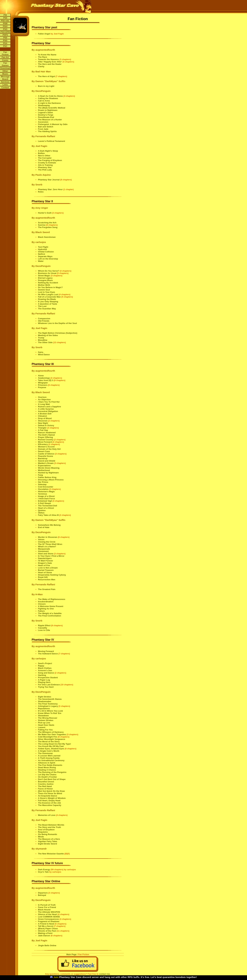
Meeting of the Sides (48, 335)
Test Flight (43, 247)
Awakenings (44, 378)
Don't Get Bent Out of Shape (52, 779)
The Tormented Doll (47, 506)
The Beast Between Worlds (51, 825)
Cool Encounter (46, 487)
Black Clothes (45, 668)
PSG (5, 40)
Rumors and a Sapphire (49, 407)
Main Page (71, 954)
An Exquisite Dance (47, 796)
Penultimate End (46, 117)
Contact (5, 88)
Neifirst (42, 254)
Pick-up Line (44, 723)
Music (5, 74)
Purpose (42, 387)
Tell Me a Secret (46, 926)
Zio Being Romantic (48, 834)
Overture (42, 397)
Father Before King (47, 477)
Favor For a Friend (47, 907)
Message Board (5, 78)
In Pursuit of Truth (47, 905)
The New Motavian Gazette (51, 854)
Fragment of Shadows (49, 921)
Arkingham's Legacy (48, 706)
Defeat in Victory (46, 425)
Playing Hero (44, 682)
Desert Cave (44, 451)
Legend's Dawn (45, 113)
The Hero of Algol (46, 76)
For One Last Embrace (49, 685)
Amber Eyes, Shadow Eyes (51, 749)
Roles (41, 192)
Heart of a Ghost (46, 508)
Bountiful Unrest (46, 782)
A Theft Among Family (49, 758)
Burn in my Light (46, 86)
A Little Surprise (46, 409)
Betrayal (42, 895)
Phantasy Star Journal (49, 180)
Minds (41, 837)
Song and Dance (46, 673)
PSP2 (5, 35)
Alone (41, 376)
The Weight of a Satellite (50, 613)
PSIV (5, 26)
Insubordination (46, 602)
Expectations (44, 466)
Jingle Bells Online (47, 945)
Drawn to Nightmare (48, 110)
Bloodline (43, 340)
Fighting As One (46, 609)
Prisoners (43, 385)
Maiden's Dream (46, 463)
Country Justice (46, 784)
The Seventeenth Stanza (50, 699)
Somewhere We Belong (49, 525)
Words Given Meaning (49, 468)
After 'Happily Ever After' (50, 62)
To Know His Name (47, 55)
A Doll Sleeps (45, 503)
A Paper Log (44, 680)
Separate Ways (45, 256)
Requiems (43, 832)
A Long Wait (44, 404)
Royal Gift (43, 577)
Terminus (43, 494)
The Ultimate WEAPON (49, 912)
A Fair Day (43, 430)
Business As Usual (47, 273)
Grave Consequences (48, 919)
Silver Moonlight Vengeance (52, 739)
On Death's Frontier (47, 777)
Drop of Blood (45, 418)
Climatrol (42, 416)
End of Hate (44, 527)
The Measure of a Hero (49, 839)
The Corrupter (45, 158)
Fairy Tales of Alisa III (48, 515)
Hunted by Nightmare (48, 473)
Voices (41, 539)
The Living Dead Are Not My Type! (54, 744)
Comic (5, 60)
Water (41, 261)
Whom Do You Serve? (49, 271)
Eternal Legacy (45, 278)
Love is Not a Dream (48, 568)
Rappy (41, 666)
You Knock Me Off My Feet (51, 746)
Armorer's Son (45, 670)
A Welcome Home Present (51, 606)
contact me (105, 974)
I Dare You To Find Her (49, 402)
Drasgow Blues (45, 280)
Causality (43, 628)
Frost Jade (43, 129)
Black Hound (44, 910)
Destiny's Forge (46, 115)
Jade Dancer (44, 936)
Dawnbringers (45, 558)
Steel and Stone (46, 554)
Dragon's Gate (45, 563)
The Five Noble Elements (50, 765)
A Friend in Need (46, 924)
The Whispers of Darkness (51, 732)
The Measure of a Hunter (50, 120)
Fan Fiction (5, 53)
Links (5, 85)
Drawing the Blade (47, 299)
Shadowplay (44, 105)
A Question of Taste (47, 304)
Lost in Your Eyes (47, 292)
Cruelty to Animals (47, 163)
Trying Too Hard (46, 687)
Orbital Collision (46, 252)
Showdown (43, 716)
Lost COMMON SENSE (49, 917)
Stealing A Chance (47, 770)
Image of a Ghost (46, 496)
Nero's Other (44, 156)
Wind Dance (44, 355)
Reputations (44, 709)
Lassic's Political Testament (52, 141)
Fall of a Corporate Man (49, 297)
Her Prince (43, 482)
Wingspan (43, 383)
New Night (43, 423)
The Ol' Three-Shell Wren (50, 544)
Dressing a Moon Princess (51, 480)
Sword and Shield (47, 461)
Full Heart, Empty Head (49, 800)
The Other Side (45, 342)
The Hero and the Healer (50, 64)
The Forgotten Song (48, 227)
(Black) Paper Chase (48, 928)
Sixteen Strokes (46, 720)
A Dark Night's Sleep (48, 151)
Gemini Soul (44, 290)
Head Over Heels (46, 725)
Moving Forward (46, 651)
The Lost (42, 306)
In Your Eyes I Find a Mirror (51, 556)
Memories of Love (47, 815)
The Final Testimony (48, 704)
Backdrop (43, 458)
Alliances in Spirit (47, 763)
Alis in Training (45, 165)
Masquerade (44, 549)
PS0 (5, 38)
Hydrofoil (42, 249)
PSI (5, 15)
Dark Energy (44, 870)
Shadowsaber (45, 701)
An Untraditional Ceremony (51, 760)
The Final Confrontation (50, 616)
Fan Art (5, 57)
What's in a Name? (47, 547)
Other (5, 71)
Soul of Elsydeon (46, 830)
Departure (43, 893)
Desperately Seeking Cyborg (52, 575)
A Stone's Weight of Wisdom (52, 798)
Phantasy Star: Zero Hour (50, 189)
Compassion (44, 319)
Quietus (42, 510)
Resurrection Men (47, 580)
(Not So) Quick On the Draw (51, 791)
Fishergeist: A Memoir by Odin (53, 124)
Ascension (43, 122)
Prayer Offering (45, 437)
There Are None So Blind (50, 793)
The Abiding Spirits (47, 131)
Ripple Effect (44, 625)
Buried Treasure (46, 570)
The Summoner (45, 753)
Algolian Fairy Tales (48, 841)
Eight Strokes (45, 697)
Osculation (43, 489)
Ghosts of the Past (47, 931)
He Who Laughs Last (48, 294)
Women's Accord (46, 447)
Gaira (41, 352)
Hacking (42, 675)
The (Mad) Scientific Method (52, 108)
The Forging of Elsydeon (50, 160)
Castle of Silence (46, 454)
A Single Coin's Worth (49, 751)
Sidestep (42, 484)
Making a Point (45, 933)
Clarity (41, 66)
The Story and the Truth (49, 827)
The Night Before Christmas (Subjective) (58, 333)
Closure (42, 604)
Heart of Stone (45, 572)
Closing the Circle (47, 542)
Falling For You (45, 730)
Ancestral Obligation (48, 411)
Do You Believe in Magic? (50, 287)
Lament (42, 727)
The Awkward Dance (48, 654)
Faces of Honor (45, 789)
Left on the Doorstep (48, 259)
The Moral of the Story (49, 742)
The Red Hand (45, 786)
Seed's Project (45, 663)
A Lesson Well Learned (49, 756)
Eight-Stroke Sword (47, 844)
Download (5, 68)
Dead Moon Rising (47, 767)
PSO (5, 29)
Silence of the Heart (47, 914)
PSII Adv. (5, 21)
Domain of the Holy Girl (49, 449)
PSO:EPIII (5, 32)
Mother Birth (44, 285)
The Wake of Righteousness (52, 599)
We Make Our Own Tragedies (52, 734)
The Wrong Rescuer (48, 718)
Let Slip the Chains (47, 775)
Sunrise (42, 225)
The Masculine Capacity (50, 805)
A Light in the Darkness (49, 103)
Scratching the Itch (47, 223)
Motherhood (44, 470)
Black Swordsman (47, 237)
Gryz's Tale (43, 872)
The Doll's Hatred (46, 435)
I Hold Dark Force (46, 499)
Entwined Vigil (45, 501)
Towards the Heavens (48, 59)
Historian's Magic (46, 491)
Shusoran (43, 421)
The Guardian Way (47, 309)
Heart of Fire (44, 565)
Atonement (43, 551)
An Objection (44, 400)
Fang (40, 475)
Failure (41, 611)
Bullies (41, 153)
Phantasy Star (45, 167)
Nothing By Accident (48, 283)
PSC (5, 46)
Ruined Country (46, 440)
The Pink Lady (45, 170)
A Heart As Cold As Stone (50, 96)
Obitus (41, 513)
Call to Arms (44, 101)
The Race (43, 57)
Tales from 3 (46, 380)
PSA (5, 43)
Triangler (42, 428)
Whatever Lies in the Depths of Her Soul (57, 323)
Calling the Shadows (48, 98)
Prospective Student (48, 678)
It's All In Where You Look (50, 711)
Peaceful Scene (45, 456)
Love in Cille (44, 630)
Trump (41, 338)
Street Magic (44, 276)
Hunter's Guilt (45, 213)
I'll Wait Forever (46, 561)
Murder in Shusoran (48, 537)
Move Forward (45, 442)
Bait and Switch (46, 127)
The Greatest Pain (47, 589)
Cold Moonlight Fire (48, 737)
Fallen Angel (44, 34)
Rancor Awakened (47, 433)
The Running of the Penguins (52, 772)
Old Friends (44, 321)
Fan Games (5, 64)
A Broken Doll (45, 414)
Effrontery (43, 444)
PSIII (5, 24)
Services (5, 82)
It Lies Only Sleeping (48, 302)
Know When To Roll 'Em (50, 713)
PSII (5, 18)
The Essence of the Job (49, 803)
